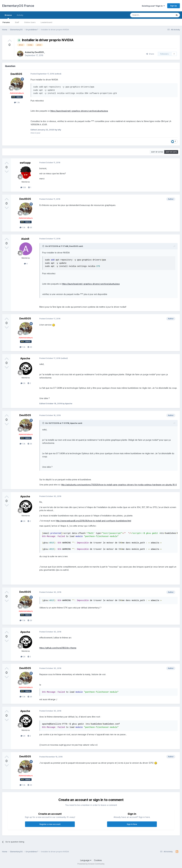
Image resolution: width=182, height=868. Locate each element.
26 (30, 227)
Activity (20, 15)
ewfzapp (25, 163)
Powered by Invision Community (91, 864)
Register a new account (50, 824)
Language (86, 860)
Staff (17, 22)
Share (150, 54)
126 (23, 187)
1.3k (17, 102)
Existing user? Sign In (153, 6)
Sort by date (171, 152)
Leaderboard (46, 22)
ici (65, 745)
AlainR (25, 239)
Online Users (30, 22)
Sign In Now (132, 824)
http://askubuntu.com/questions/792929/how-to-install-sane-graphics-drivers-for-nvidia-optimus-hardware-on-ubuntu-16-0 (119, 485)
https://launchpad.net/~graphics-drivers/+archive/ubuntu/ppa (79, 111)
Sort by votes (157, 152)
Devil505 (39, 52)
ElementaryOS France (18, 6)
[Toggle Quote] (44, 246)
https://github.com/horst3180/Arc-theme (58, 648)
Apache (25, 358)
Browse (8, 16)
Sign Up (174, 6)
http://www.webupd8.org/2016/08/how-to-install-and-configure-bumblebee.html (94, 521)
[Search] (145, 15)
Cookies (98, 860)
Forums (6, 22)
